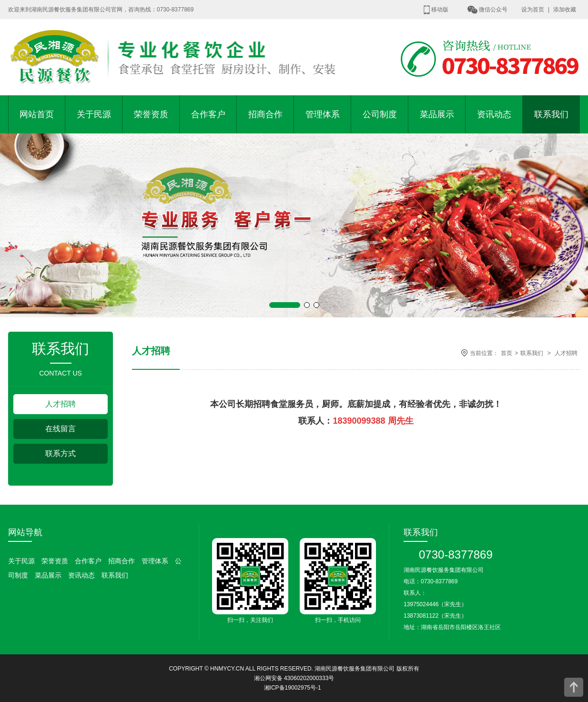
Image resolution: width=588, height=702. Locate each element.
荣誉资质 (151, 114)
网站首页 (37, 114)
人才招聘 (61, 404)
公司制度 (380, 114)
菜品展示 (437, 114)
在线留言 (61, 429)
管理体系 (323, 114)
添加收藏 (565, 10)
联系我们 (551, 114)
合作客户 (208, 114)
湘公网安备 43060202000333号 (294, 678)
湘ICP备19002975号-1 (293, 688)
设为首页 (533, 10)
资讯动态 (494, 114)
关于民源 (94, 114)
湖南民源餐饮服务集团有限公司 (355, 669)
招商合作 (265, 114)
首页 (507, 353)
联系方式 (61, 453)
